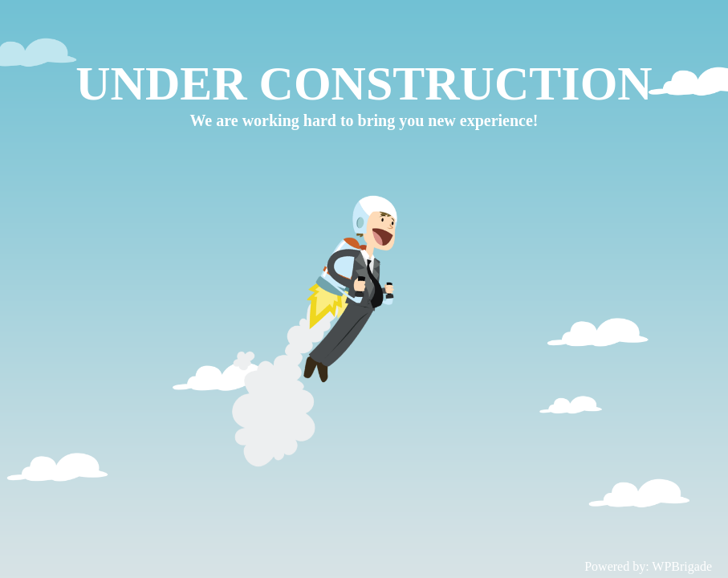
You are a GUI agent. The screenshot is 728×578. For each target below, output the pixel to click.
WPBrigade (682, 566)
